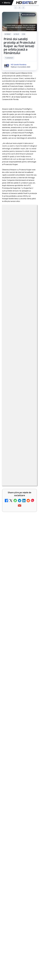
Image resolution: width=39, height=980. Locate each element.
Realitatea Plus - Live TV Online (13, 728)
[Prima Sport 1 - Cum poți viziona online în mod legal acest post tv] (31, 681)
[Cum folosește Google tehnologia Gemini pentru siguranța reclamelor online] (19, 885)
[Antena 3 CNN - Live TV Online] (31, 707)
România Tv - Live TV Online (13, 752)
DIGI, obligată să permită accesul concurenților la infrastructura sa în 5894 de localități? (12, 626)
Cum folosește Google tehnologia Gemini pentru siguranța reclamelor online (19, 871)
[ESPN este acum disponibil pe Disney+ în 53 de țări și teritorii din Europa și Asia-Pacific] (31, 597)
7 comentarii (9, 58)
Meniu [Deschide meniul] (6, 3)
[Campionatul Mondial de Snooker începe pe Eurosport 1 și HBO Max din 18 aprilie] (19, 855)
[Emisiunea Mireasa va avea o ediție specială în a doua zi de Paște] (31, 655)
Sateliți (16, 34)
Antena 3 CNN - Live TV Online (14, 705)
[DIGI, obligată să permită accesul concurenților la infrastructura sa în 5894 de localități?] (31, 625)
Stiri (24, 34)
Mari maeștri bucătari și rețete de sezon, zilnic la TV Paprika (14, 570)
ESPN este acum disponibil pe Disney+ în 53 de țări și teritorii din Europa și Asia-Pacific (14, 596)
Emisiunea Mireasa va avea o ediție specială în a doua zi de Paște (14, 654)
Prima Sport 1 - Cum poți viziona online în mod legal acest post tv (14, 680)
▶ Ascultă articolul (29, 15)
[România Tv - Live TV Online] (31, 755)
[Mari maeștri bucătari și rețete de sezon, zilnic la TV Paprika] (31, 571)
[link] (19, 546)
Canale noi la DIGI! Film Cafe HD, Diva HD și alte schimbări (14, 544)
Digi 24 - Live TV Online (14, 775)
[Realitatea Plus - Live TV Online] (31, 731)
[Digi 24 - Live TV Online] (31, 779)
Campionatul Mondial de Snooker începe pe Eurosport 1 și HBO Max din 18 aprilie (19, 841)
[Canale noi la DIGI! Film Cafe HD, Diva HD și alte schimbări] (31, 545)
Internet (8, 34)
